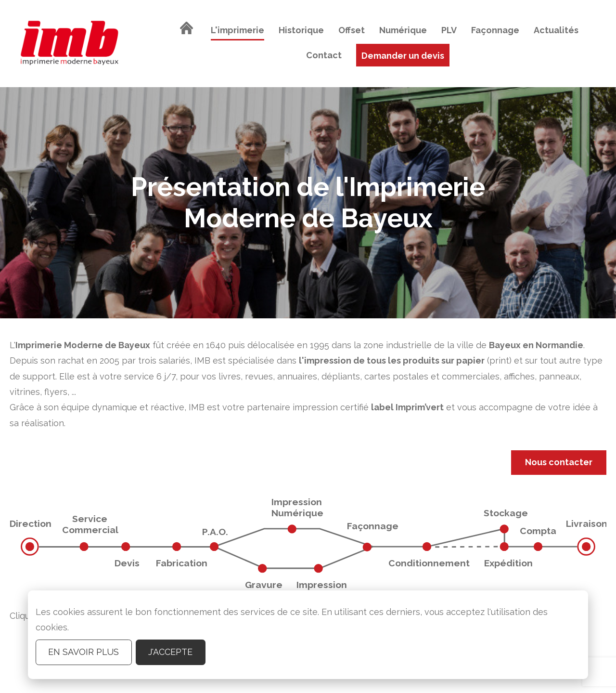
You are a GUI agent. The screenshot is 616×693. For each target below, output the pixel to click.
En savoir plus (83, 652)
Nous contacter (559, 462)
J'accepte (170, 652)
